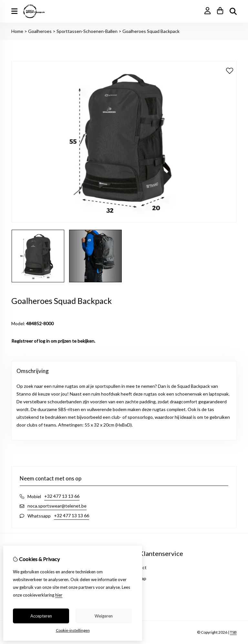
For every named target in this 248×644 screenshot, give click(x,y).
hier (59, 595)
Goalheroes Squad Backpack (151, 31)
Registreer (22, 341)
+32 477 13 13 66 (62, 496)
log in (44, 341)
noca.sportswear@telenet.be (57, 506)
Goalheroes (40, 31)
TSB (233, 632)
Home (17, 31)
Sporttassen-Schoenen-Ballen (87, 31)
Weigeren (104, 616)
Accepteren (41, 616)
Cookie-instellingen (73, 630)
